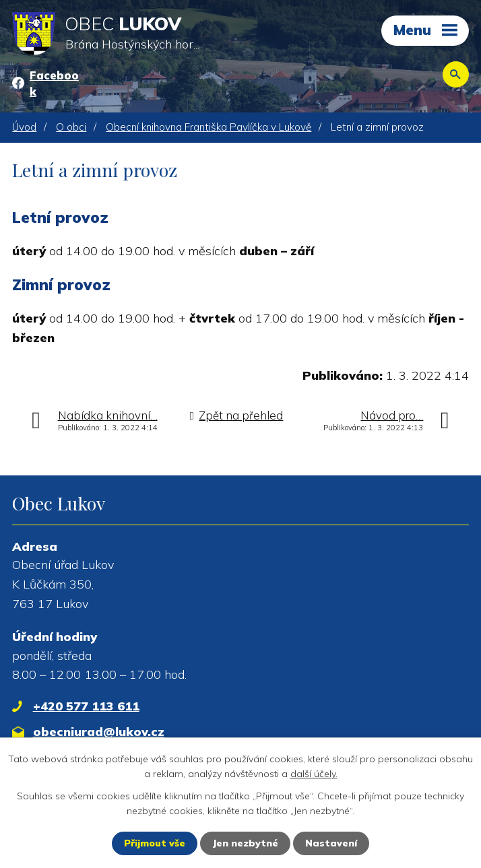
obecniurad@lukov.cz (99, 732)
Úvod (24, 127)
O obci (71, 127)
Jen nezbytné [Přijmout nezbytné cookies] (245, 843)
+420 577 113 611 (86, 706)
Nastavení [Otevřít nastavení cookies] (331, 843)
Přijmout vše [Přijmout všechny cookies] (155, 843)
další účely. (314, 774)
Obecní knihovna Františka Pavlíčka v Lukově (209, 127)
